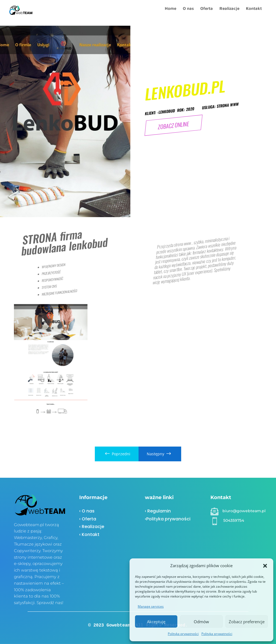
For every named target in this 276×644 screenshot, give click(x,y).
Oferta (207, 13)
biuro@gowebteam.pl (244, 511)
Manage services (151, 606)
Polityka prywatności (183, 634)
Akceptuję (156, 622)
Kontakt (254, 13)
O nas (188, 13)
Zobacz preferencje (247, 622)
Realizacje (229, 13)
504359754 (234, 520)
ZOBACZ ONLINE (174, 125)
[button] (265, 566)
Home (171, 13)
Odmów (201, 622)
